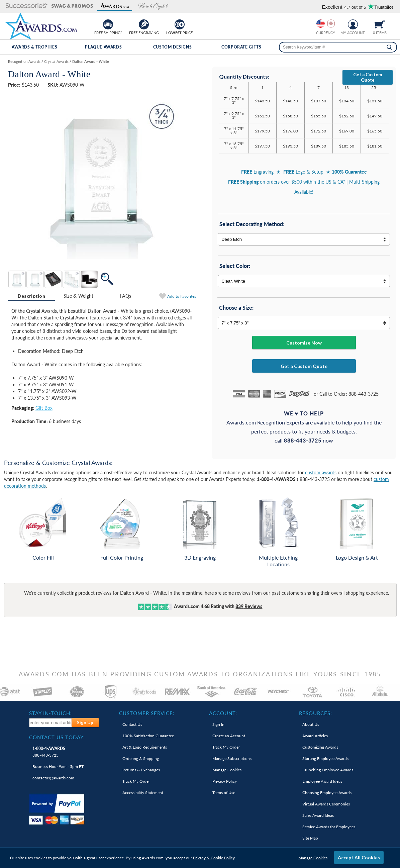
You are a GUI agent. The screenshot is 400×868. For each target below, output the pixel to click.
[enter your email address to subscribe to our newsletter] (51, 723)
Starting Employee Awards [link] (325, 758)
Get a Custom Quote (368, 77)
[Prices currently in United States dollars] (321, 24)
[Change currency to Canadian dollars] (331, 24)
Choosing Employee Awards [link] (327, 793)
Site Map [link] (310, 838)
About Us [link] (311, 724)
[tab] (32, 296)
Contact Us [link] (132, 724)
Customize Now (304, 343)
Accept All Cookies (359, 857)
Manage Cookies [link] (227, 770)
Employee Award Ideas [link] (322, 781)
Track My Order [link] (136, 781)
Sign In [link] (218, 724)
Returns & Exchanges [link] (141, 770)
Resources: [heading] (316, 713)
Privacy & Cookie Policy (214, 858)
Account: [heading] (223, 713)
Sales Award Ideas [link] (318, 815)
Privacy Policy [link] (225, 781)
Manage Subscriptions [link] (232, 758)
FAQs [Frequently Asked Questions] (125, 296)
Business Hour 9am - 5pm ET (58, 766)
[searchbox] (338, 47)
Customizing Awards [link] (320, 747)
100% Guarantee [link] (148, 736)
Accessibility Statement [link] (143, 793)
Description (31, 296)
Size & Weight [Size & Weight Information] (79, 296)
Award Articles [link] (315, 736)
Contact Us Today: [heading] (57, 737)
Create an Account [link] (229, 736)
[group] (326, 24)
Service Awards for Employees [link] (329, 827)
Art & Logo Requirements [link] (145, 747)
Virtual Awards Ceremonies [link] (326, 804)
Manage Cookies (313, 858)
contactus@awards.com (53, 778)
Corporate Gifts (241, 47)
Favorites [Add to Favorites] (182, 296)
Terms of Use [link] (224, 793)
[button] (27, 6)
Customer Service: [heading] (147, 713)
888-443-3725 (49, 752)
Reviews (249, 606)
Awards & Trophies (34, 47)
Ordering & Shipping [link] (141, 758)
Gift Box (44, 408)
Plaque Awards (103, 47)
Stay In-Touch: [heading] (51, 713)
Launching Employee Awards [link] (328, 770)
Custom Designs (172, 47)
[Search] (389, 47)
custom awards (321, 472)
